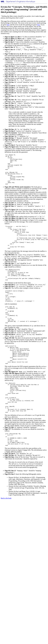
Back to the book (6, 530)
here (8, 25)
